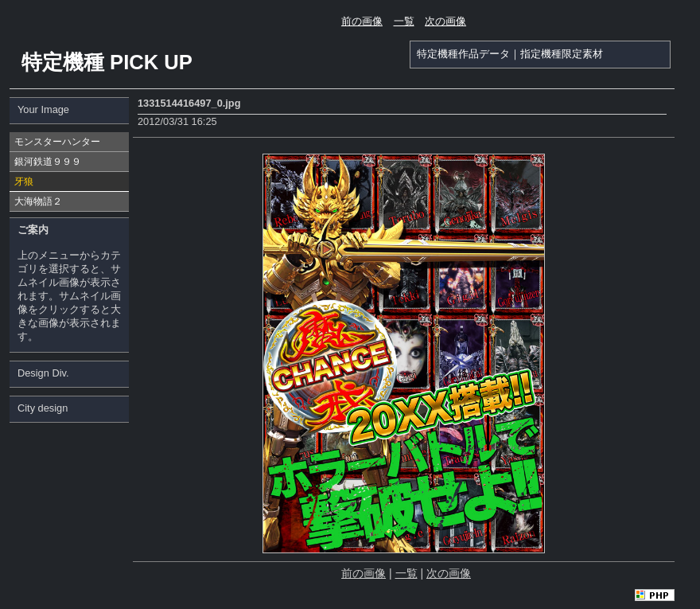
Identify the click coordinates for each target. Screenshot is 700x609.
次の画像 (445, 21)
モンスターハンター (57, 142)
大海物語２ (38, 201)
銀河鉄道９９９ (48, 162)
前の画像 (362, 21)
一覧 (404, 21)
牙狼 (24, 182)
